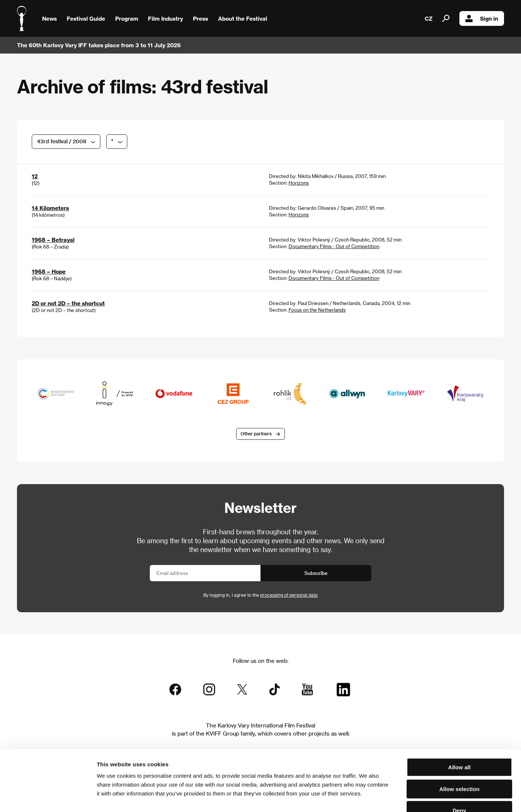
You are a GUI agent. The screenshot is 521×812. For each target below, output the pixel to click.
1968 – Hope (49, 271)
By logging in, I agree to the (260, 595)
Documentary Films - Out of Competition (334, 246)
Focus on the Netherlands (317, 310)
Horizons (299, 183)
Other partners (256, 434)
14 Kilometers (50, 208)
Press (201, 18)
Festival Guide (86, 18)
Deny (460, 765)
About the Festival (243, 18)
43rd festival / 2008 (62, 141)
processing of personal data (289, 595)
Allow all (460, 722)
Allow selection (459, 744)
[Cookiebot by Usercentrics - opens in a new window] (48, 798)
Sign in (482, 18)
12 (35, 176)
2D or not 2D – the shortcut (68, 303)
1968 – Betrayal (53, 240)
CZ (429, 18)
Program (127, 18)
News (49, 18)
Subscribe (316, 573)
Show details (386, 797)
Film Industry (165, 18)
